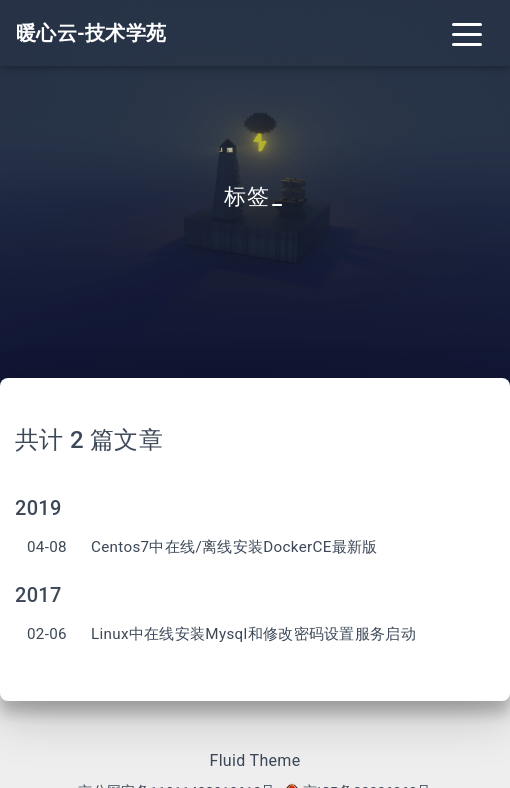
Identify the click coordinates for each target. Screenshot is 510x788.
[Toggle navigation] (467, 33)
